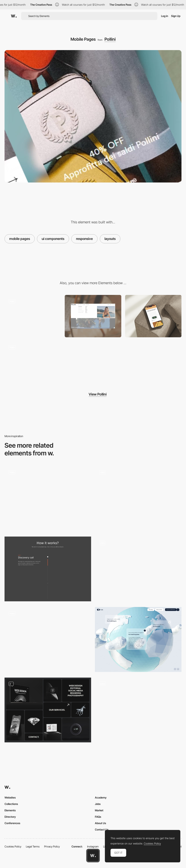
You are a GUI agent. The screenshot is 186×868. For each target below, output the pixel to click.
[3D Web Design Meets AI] (138, 710)
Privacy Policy (52, 846)
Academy (101, 797)
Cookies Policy (13, 846)
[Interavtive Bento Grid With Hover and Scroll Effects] (48, 710)
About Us (100, 823)
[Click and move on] (138, 497)
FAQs (98, 817)
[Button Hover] (48, 499)
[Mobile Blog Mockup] (153, 316)
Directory (10, 817)
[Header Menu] (93, 316)
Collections (11, 804)
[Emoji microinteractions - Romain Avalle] (138, 567)
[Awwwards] (14, 16)
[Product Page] (33, 316)
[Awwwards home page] (93, 856)
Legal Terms (33, 846)
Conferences (12, 823)
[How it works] (48, 569)
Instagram (93, 846)
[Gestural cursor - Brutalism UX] (48, 638)
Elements (10, 810)
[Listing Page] (33, 362)
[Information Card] (138, 639)
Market (99, 810)
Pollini (110, 39)
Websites (10, 797)
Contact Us (102, 829)
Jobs (98, 804)
